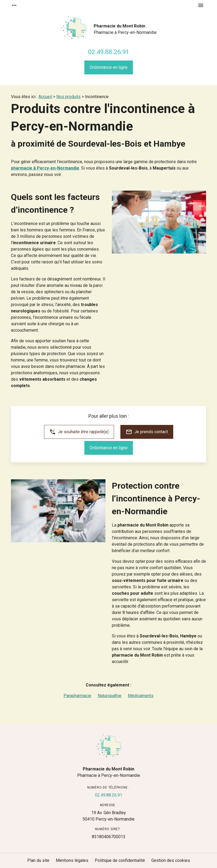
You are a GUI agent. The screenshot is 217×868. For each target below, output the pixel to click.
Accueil (45, 97)
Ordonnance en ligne (109, 67)
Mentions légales (72, 860)
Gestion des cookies (171, 860)
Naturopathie (110, 696)
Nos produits (68, 97)
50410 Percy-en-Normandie (108, 816)
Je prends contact (147, 432)
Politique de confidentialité (120, 860)
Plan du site (38, 860)
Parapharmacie (77, 696)
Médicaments (141, 696)
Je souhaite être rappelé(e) (79, 432)
